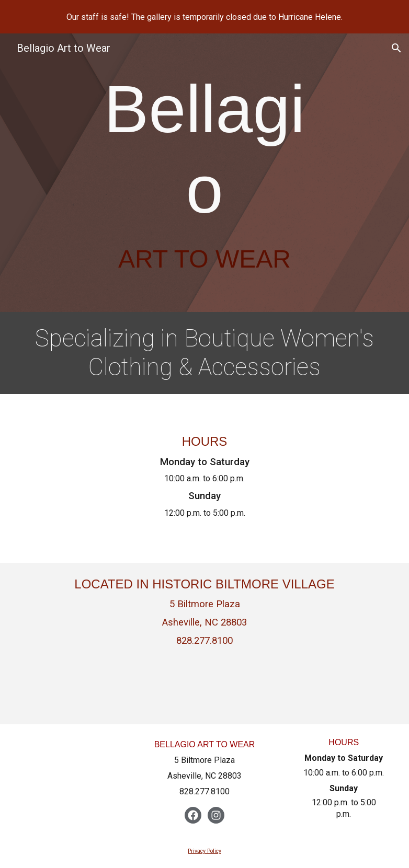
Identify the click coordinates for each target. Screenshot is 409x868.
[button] (396, 48)
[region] (204, 17)
